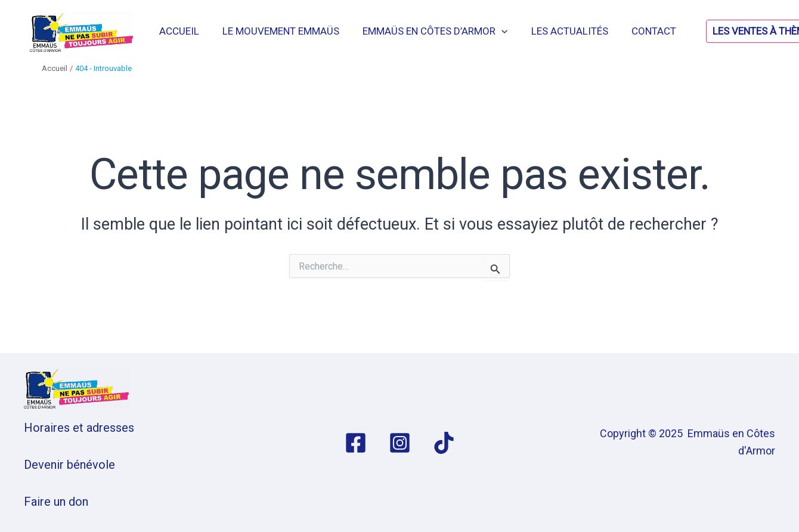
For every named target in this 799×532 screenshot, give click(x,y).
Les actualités (574, 31)
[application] (509, 31)
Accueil (193, 31)
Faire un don (56, 502)
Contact (655, 31)
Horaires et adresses (79, 428)
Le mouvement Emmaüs (292, 31)
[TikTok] (444, 443)
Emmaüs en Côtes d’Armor (443, 31)
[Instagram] (400, 443)
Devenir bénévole (69, 465)
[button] (732, 31)
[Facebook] (356, 443)
